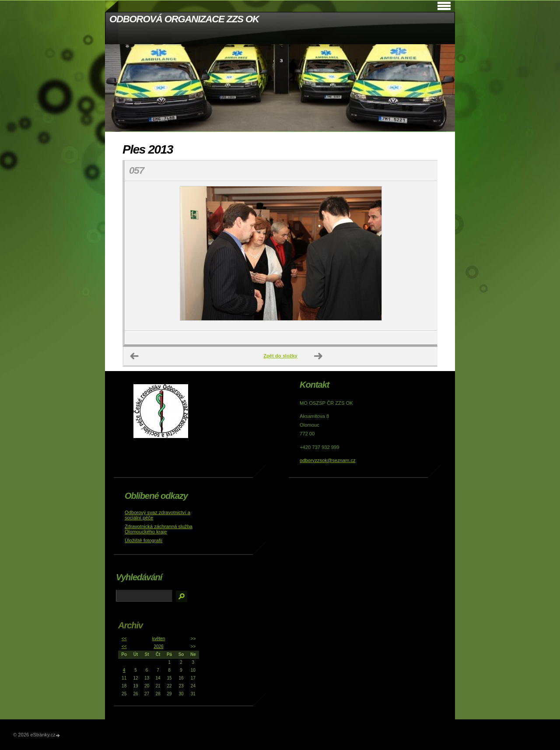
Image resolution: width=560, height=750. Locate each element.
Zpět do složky (280, 356)
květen (159, 639)
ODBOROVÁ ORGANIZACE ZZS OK (184, 19)
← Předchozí (135, 356)
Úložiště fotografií (143, 540)
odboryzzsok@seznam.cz (328, 460)
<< (124, 639)
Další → (318, 356)
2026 (158, 647)
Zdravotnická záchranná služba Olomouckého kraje (159, 529)
